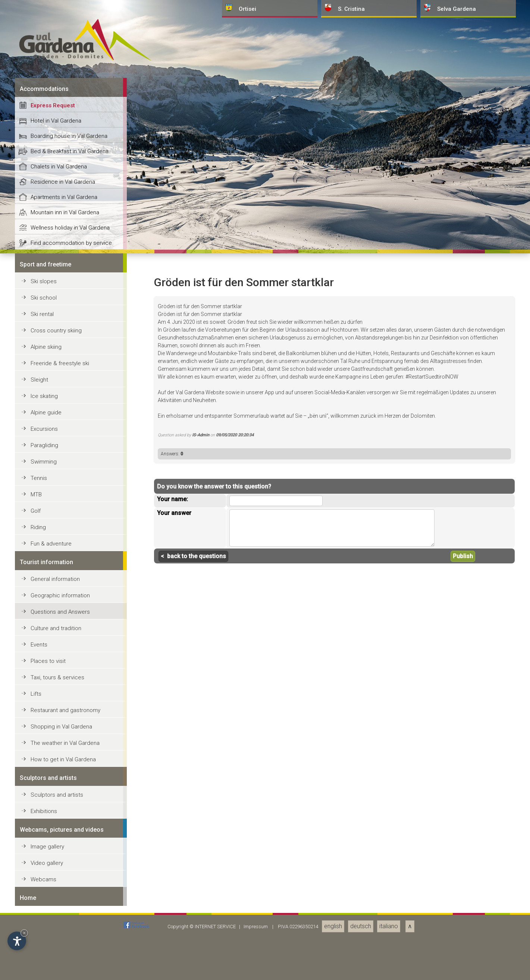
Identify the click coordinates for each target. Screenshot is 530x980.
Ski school (44, 828)
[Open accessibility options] (17, 941)
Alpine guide (46, 943)
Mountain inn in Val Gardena (65, 743)
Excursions (44, 960)
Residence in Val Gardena (63, 712)
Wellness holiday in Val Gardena (70, 758)
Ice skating (44, 927)
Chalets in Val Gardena (59, 697)
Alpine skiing (46, 878)
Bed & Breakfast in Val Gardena (70, 682)
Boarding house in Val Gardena (69, 667)
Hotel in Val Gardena (56, 651)
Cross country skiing (56, 861)
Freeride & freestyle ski (60, 894)
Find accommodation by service (71, 774)
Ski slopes (44, 812)
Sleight (39, 910)
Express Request (53, 636)
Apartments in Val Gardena (64, 728)
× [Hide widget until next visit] (24, 933)
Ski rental (42, 845)
